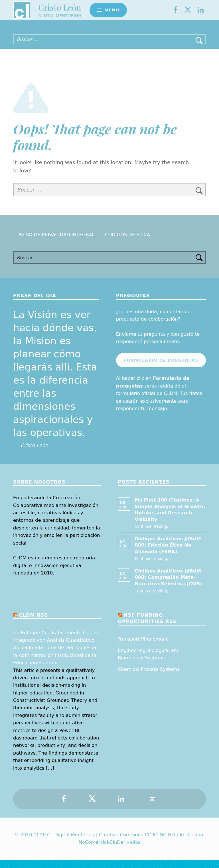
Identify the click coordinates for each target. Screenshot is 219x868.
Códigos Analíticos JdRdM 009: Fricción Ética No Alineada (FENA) (168, 553)
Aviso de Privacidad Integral (56, 243)
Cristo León (60, 10)
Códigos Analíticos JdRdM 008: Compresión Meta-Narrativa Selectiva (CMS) (168, 586)
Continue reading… (153, 535)
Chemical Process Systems (149, 678)
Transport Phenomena (143, 647)
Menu (112, 13)
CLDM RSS (34, 623)
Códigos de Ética (127, 243)
